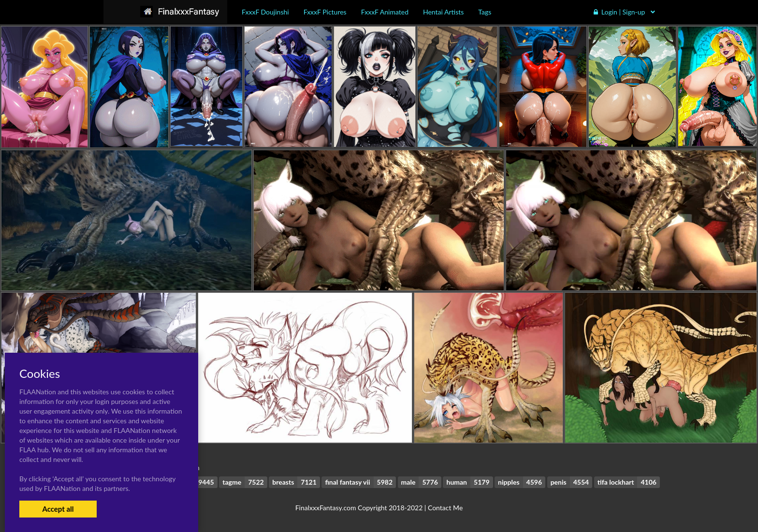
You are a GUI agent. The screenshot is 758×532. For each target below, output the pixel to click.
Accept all (58, 509)
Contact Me (445, 508)
